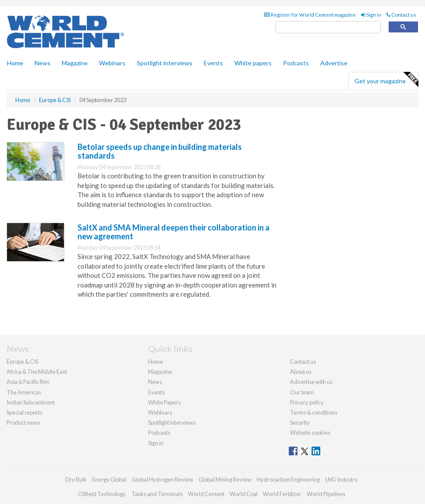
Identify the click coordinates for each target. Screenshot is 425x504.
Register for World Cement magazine (310, 15)
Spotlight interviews (165, 63)
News (155, 382)
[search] (328, 27)
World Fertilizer (282, 494)
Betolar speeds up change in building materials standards (160, 151)
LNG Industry (342, 479)
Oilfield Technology (102, 494)
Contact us (401, 15)
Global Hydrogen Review (163, 479)
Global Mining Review (225, 479)
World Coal (244, 494)
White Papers (165, 402)
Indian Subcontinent (31, 402)
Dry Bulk (76, 479)
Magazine (75, 63)
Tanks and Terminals (157, 494)
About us (301, 372)
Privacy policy (307, 402)
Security (300, 422)
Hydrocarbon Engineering (288, 479)
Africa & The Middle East (37, 372)
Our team (302, 392)
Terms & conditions (314, 412)
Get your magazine (386, 80)
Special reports (25, 412)
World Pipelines (326, 494)
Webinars (112, 63)
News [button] (42, 63)
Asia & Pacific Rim (28, 382)
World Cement (206, 494)
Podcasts (296, 63)
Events (213, 63)
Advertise (334, 63)
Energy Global (109, 479)
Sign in (371, 15)
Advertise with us (311, 382)
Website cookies (310, 433)
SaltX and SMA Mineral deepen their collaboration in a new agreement (174, 232)
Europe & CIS (22, 362)
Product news (23, 422)
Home (15, 63)
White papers (253, 63)
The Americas (24, 392)
